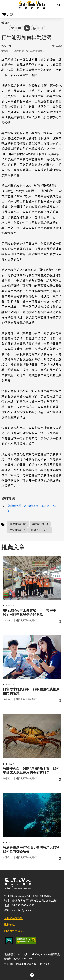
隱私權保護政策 (13, 918)
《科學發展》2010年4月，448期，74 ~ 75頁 (34, 508)
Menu (5, 5)
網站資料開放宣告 (15, 931)
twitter (12, 28)
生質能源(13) (17, 530)
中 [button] (27, 28)
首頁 (5, 23)
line (19, 28)
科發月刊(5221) (40, 530)
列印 (34, 28)
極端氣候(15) (40, 524)
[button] (59, 5)
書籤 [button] (42, 28)
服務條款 (9, 925)
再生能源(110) (18, 524)
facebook (5, 28)
